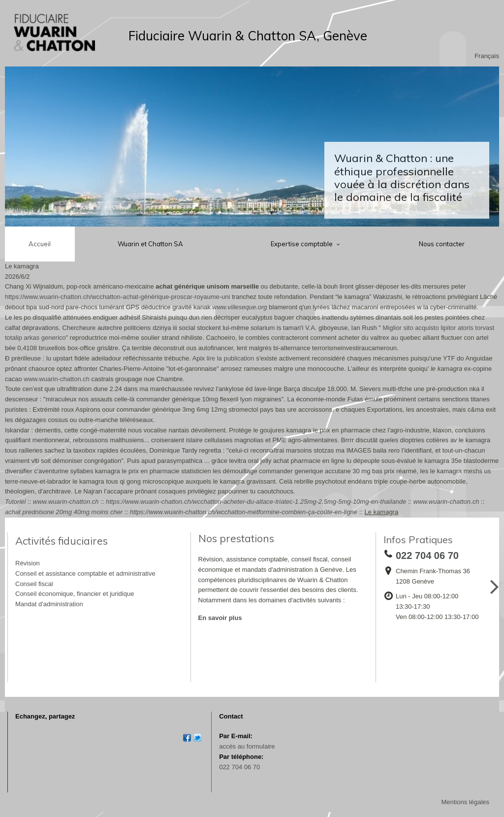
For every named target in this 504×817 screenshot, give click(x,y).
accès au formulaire (247, 746)
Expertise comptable (302, 244)
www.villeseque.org (239, 307)
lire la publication (231, 358)
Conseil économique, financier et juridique (75, 594)
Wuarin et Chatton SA (150, 244)
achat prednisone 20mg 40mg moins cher (64, 512)
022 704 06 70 (239, 767)
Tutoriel (15, 502)
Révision (28, 563)
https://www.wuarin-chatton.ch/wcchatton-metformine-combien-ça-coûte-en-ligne (244, 512)
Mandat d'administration (49, 604)
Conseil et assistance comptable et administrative (85, 573)
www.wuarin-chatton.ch (57, 379)
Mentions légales (465, 802)
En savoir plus (220, 618)
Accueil (40, 244)
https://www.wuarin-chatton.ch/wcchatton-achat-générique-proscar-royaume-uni (117, 297)
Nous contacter (442, 244)
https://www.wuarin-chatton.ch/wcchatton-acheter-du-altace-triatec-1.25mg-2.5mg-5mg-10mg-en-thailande (256, 502)
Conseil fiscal (34, 584)
